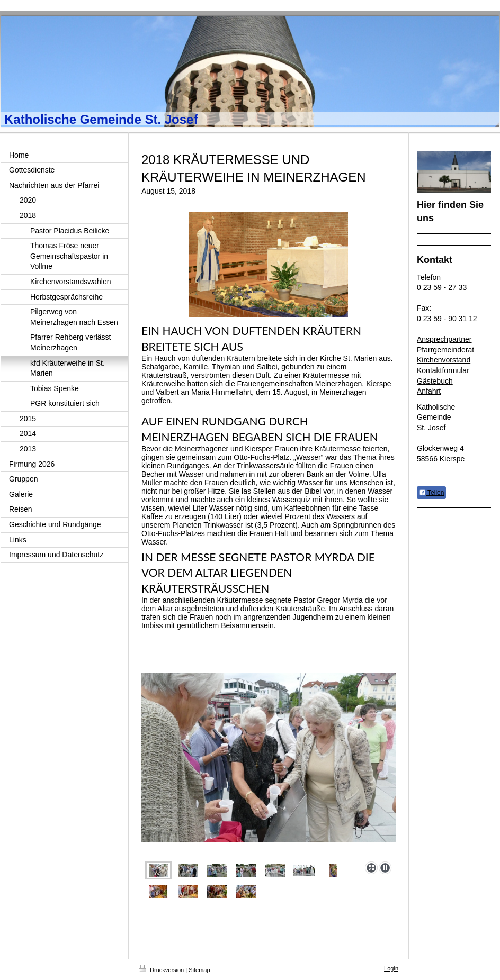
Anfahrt (429, 391)
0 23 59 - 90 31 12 (447, 319)
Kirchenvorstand (444, 360)
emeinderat (456, 350)
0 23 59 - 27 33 (442, 287)
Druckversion (162, 970)
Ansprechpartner (444, 339)
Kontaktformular (443, 370)
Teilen (431, 493)
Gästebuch (435, 381)
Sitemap (199, 970)
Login (391, 968)
